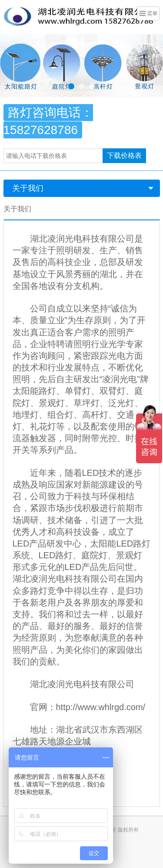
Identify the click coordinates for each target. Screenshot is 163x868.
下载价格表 (124, 156)
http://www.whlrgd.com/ (101, 707)
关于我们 (28, 188)
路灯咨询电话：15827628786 (48, 121)
